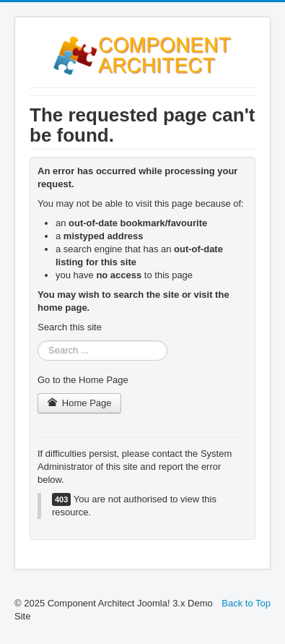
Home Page (79, 403)
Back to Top (246, 603)
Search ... (38, 341)
